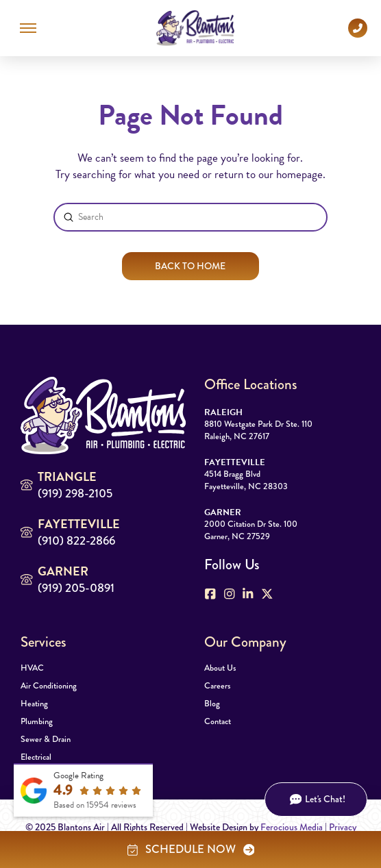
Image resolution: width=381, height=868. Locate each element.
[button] (28, 28)
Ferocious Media (292, 827)
